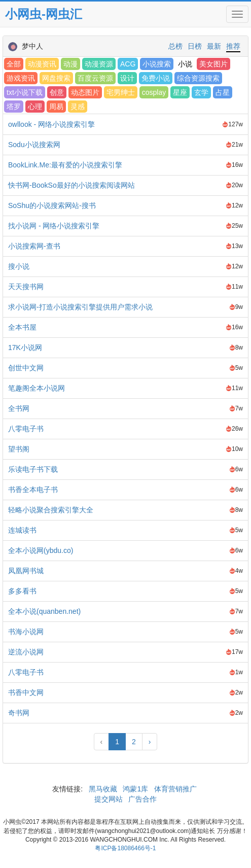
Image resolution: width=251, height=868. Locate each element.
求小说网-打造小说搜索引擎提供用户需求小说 (80, 307)
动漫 (70, 64)
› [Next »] (150, 742)
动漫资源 (99, 64)
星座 (180, 92)
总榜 (175, 46)
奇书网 (19, 713)
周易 (56, 107)
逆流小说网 (26, 652)
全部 (14, 64)
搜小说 (19, 266)
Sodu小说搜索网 (34, 145)
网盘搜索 (56, 78)
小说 (185, 64)
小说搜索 (157, 64)
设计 (127, 78)
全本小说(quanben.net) (44, 611)
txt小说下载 (25, 92)
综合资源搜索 (198, 78)
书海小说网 (26, 632)
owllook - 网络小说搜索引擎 (51, 124)
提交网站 (110, 799)
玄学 (201, 92)
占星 (223, 92)
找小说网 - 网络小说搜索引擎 (54, 226)
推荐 (233, 46)
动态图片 (85, 92)
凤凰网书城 (26, 571)
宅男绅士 (121, 92)
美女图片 (213, 64)
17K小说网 (25, 348)
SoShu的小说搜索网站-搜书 (52, 205)
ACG (128, 64)
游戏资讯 (21, 78)
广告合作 (141, 799)
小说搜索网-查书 (34, 246)
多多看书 (22, 591)
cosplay (154, 92)
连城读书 (22, 530)
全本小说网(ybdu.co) (41, 550)
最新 (214, 46)
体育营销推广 (175, 789)
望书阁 (19, 449)
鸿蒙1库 (136, 789)
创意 (57, 92)
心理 (35, 107)
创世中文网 (26, 368)
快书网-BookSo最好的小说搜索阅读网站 (71, 185)
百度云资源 (95, 78)
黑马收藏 (103, 789)
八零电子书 (26, 429)
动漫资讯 (42, 64)
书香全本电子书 (33, 490)
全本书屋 (22, 327)
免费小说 (156, 78)
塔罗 (14, 107)
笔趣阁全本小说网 (37, 388)
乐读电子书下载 (33, 469)
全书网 (19, 408)
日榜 (195, 46)
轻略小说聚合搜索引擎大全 (51, 510)
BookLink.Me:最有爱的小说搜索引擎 (65, 165)
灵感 (78, 107)
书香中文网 (26, 692)
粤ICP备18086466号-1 (125, 848)
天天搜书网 (26, 287)
